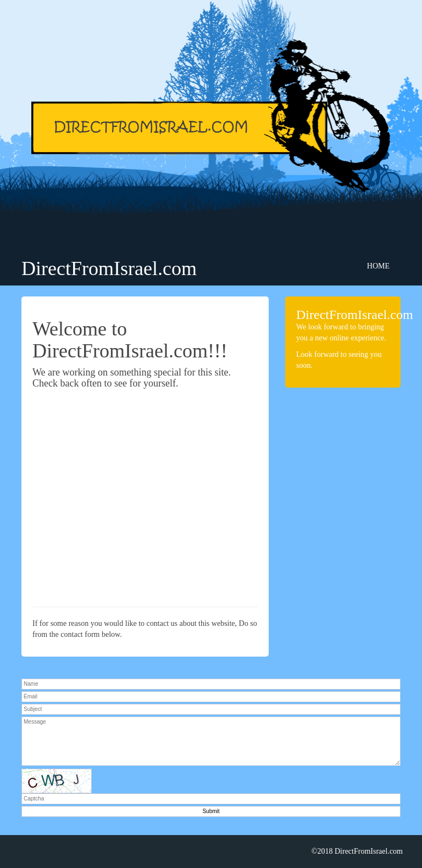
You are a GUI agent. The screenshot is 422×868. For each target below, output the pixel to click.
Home (378, 266)
